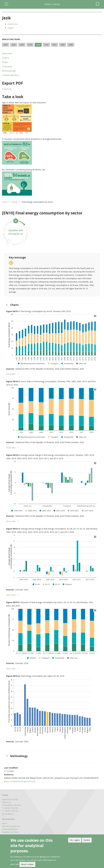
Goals (5, 62)
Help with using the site (11, 826)
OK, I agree (75, 840)
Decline (87, 840)
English (11, 28)
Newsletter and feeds (10, 832)
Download (7, 89)
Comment (7, 66)
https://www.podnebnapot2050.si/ (19, 781)
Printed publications (10, 829)
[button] (52, 119)
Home (5, 202)
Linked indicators (11, 75)
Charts (5, 58)
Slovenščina (13, 24)
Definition (7, 53)
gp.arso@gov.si (8, 814)
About (4, 823)
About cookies (27, 864)
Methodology (9, 71)
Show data (11, 374)
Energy (15, 202)
